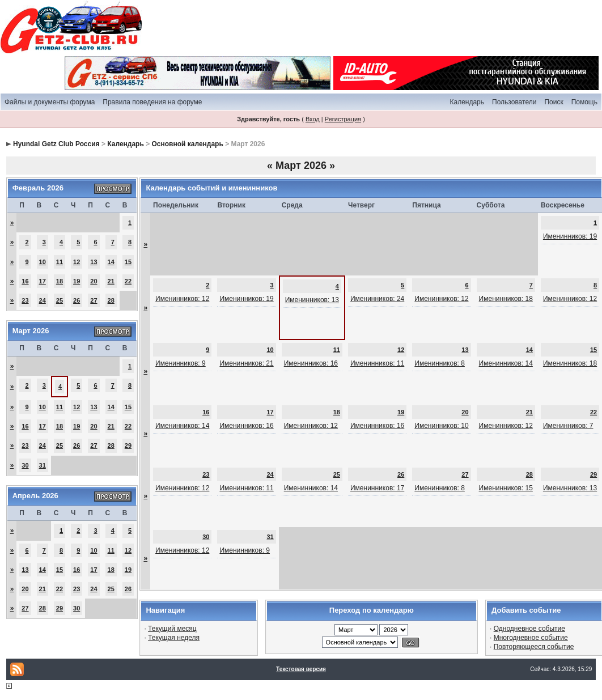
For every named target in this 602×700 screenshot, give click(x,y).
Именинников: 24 (377, 299)
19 (77, 281)
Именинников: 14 (506, 363)
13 (94, 262)
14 (111, 262)
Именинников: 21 (246, 363)
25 (60, 300)
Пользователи (514, 102)
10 (43, 262)
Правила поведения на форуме (152, 102)
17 (43, 281)
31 (43, 465)
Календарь (467, 102)
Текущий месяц (172, 629)
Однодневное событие (529, 629)
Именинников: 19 (570, 236)
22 (128, 281)
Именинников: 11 (377, 363)
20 (94, 281)
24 (43, 300)
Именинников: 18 (506, 299)
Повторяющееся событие (534, 647)
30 (25, 465)
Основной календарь (187, 144)
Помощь (584, 102)
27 (94, 300)
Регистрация (343, 119)
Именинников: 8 (440, 363)
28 (111, 300)
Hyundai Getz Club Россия (56, 144)
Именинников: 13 (312, 300)
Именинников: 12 (182, 299)
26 (77, 300)
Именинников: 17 (377, 488)
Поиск (554, 102)
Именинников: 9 (181, 363)
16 (25, 281)
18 (60, 281)
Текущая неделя (174, 638)
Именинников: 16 (311, 363)
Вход (313, 119)
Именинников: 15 (506, 488)
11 (60, 262)
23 (25, 300)
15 (128, 262)
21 (111, 281)
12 (77, 262)
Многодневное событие (531, 638)
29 (128, 446)
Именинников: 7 (568, 426)
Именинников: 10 (441, 426)
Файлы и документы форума (50, 102)
